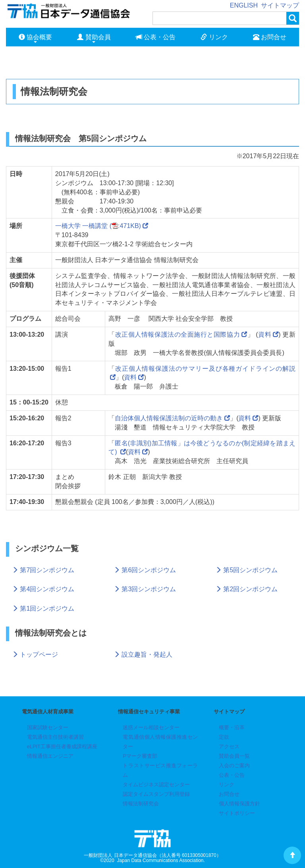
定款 (224, 737)
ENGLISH (244, 5)
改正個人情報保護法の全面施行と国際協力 (178, 334)
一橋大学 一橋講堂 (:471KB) (102, 226)
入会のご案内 (234, 765)
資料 (265, 334)
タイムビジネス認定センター (156, 785)
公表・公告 (156, 37)
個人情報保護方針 (239, 804)
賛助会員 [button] (94, 38)
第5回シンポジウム (246, 570)
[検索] (220, 18)
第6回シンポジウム (145, 570)
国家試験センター (48, 727)
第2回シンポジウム (246, 589)
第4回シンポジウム (43, 589)
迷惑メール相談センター (151, 727)
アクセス (229, 746)
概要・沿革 (232, 727)
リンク (214, 37)
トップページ (35, 654)
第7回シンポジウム (43, 570)
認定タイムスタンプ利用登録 (156, 794)
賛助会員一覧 (234, 756)
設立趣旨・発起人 (143, 654)
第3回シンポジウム (145, 589)
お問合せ (270, 37)
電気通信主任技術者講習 (55, 737)
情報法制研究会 (141, 804)
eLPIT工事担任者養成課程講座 (62, 746)
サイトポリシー (237, 813)
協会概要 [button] (35, 38)
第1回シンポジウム (43, 608)
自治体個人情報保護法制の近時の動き (169, 418)
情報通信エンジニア (50, 756)
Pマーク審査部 (140, 756)
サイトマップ (280, 5)
